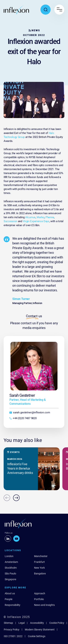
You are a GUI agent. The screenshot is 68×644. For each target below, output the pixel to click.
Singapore (10, 579)
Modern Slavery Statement (40, 630)
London (9, 556)
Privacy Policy (12, 630)
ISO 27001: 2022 (13, 636)
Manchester (41, 556)
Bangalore (40, 574)
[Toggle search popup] (46, 10)
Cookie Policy (57, 623)
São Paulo (10, 574)
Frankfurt (39, 562)
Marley (40, 217)
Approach (40, 593)
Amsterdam (11, 562)
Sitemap (8, 623)
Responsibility (13, 605)
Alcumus (30, 217)
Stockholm (11, 568)
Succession (10, 221)
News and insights (44, 605)
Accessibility (37, 623)
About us (10, 593)
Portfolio (39, 599)
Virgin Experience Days (36, 221)
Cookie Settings (37, 636)
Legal (22, 623)
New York (39, 568)
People (9, 599)
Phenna (50, 217)
